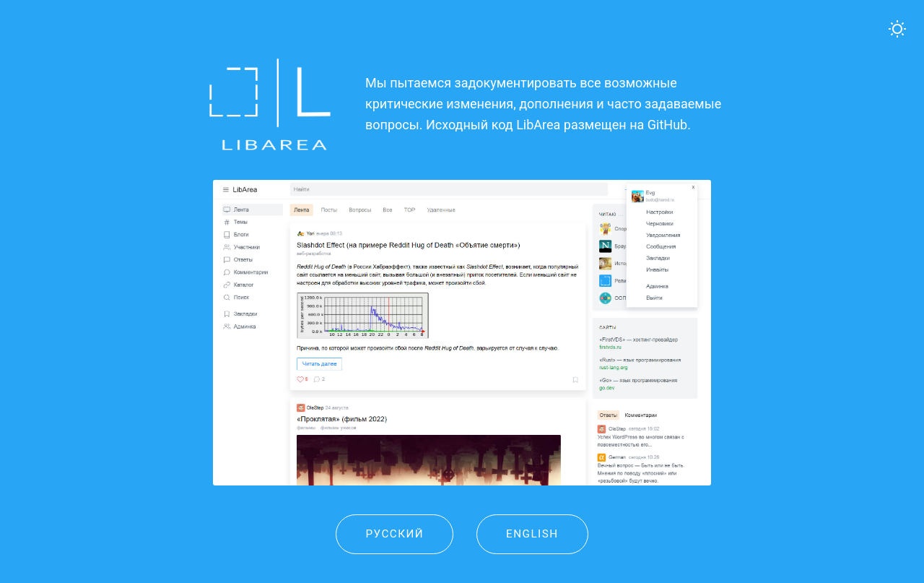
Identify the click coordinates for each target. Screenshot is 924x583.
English (532, 534)
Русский (395, 534)
